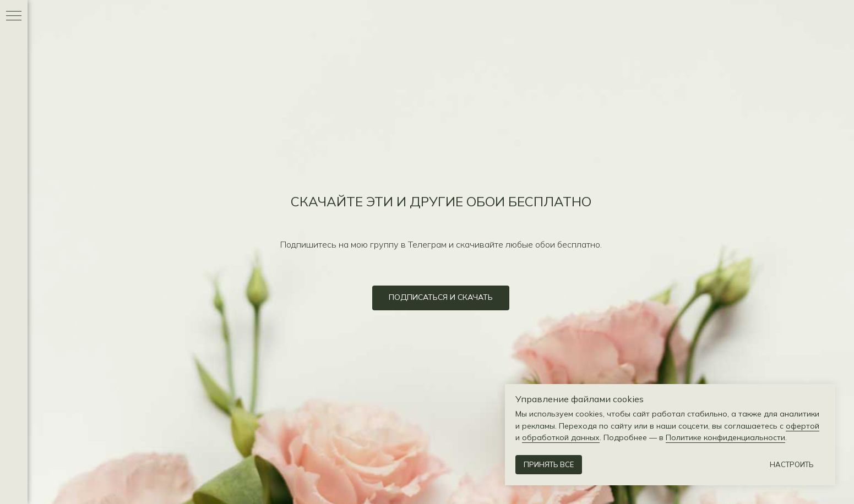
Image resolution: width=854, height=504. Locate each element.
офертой (803, 426)
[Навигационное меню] (14, 17)
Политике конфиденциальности (725, 437)
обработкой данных (561, 437)
